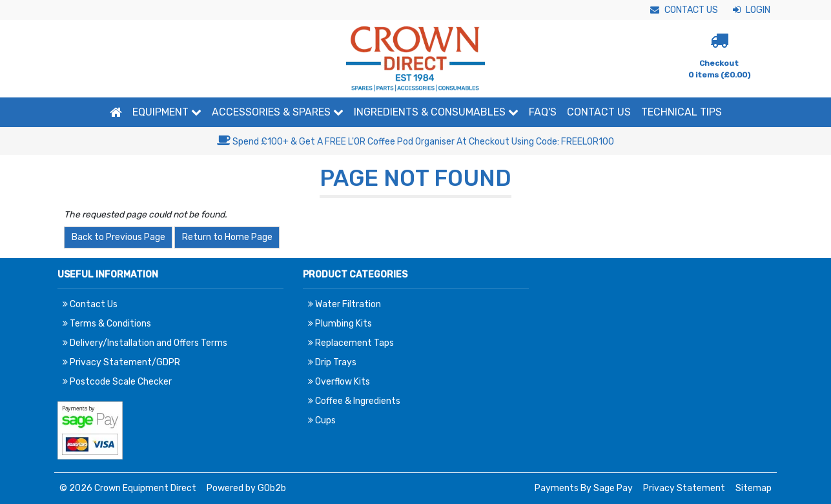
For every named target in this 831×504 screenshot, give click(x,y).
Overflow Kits (339, 382)
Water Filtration (344, 304)
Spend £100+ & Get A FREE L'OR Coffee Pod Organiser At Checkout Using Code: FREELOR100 (415, 142)
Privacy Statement (684, 488)
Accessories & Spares (278, 112)
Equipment (167, 112)
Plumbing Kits (340, 324)
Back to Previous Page (118, 237)
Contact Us (684, 10)
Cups (322, 420)
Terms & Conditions (107, 324)
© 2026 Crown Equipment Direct (128, 488)
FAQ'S (543, 112)
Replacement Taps (351, 343)
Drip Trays (332, 362)
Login (752, 10)
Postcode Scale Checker (117, 382)
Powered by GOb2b (246, 488)
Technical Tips (682, 112)
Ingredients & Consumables (436, 112)
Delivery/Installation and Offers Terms (145, 343)
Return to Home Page (227, 237)
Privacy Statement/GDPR (121, 362)
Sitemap (754, 488)
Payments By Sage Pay (584, 488)
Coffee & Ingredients (354, 401)
